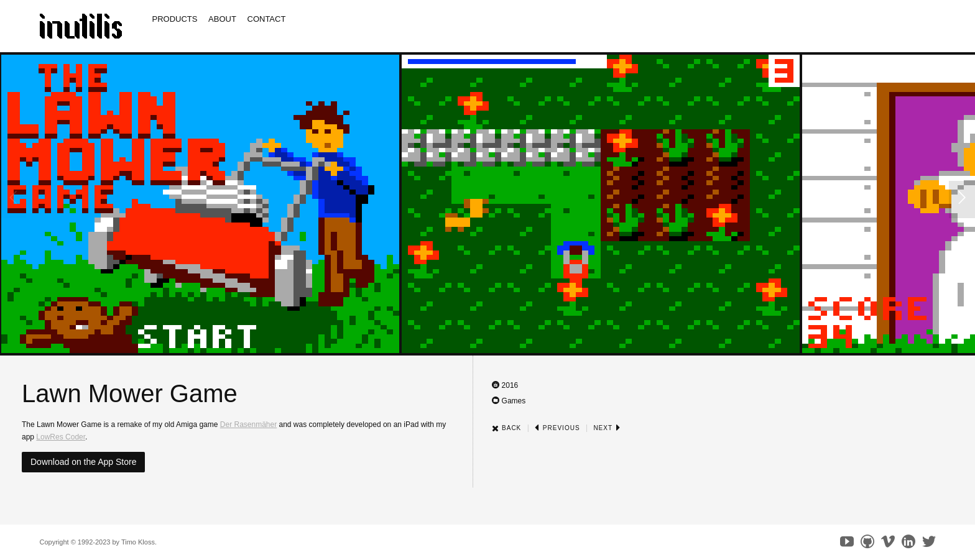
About (222, 19)
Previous (557, 428)
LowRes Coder (61, 437)
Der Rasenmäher (248, 425)
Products (175, 19)
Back (506, 428)
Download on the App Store (83, 462)
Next (607, 428)
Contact (267, 19)
